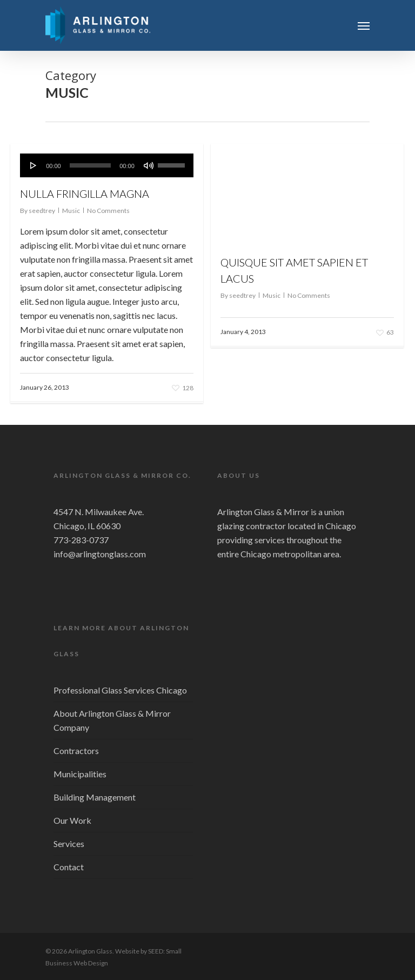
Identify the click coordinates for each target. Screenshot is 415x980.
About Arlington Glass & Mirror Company (112, 720)
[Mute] (149, 165)
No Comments (108, 211)
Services (69, 844)
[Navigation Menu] (364, 25)
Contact (69, 867)
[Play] (34, 165)
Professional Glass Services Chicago (120, 690)
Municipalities (80, 774)
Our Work (72, 820)
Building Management (95, 797)
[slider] (91, 165)
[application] (107, 165)
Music (71, 211)
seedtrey (42, 211)
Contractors (76, 751)
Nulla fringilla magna (85, 194)
